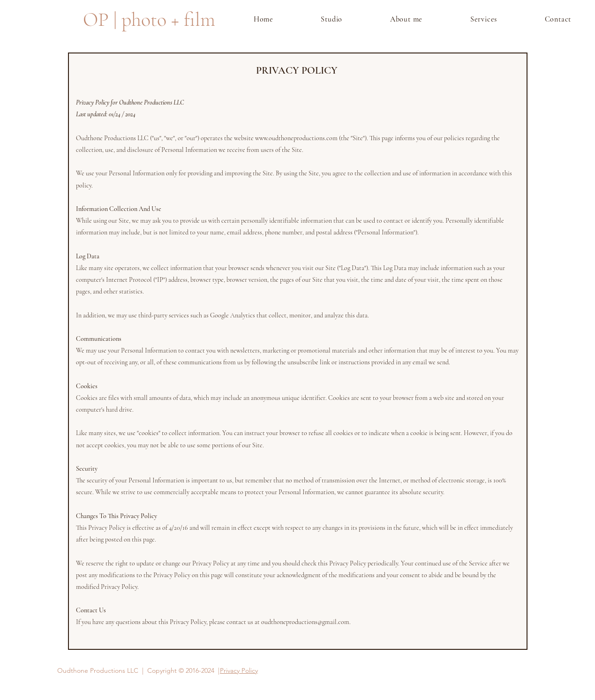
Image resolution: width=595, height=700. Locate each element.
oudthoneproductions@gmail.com (305, 622)
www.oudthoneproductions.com (296, 138)
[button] (484, 19)
